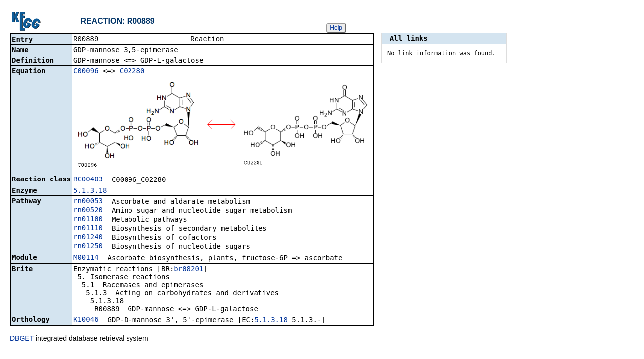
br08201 (189, 270)
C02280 (132, 72)
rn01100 (88, 220)
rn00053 (88, 202)
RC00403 (88, 180)
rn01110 (88, 229)
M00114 (86, 258)
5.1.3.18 (90, 191)
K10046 (86, 320)
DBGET (22, 339)
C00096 (86, 72)
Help (336, 28)
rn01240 (88, 238)
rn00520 (88, 211)
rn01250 (88, 247)
